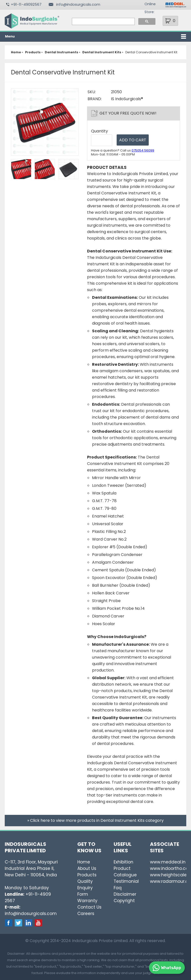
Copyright (124, 901)
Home (84, 862)
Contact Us (89, 907)
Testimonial (126, 881)
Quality (85, 881)
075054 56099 (143, 150)
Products (87, 875)
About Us (87, 868)
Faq (118, 888)
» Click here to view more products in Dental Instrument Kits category (95, 820)
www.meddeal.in (168, 862)
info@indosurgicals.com (78, 4)
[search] (103, 22)
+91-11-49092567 (26, 4)
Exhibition (123, 862)
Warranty (87, 901)
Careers (86, 914)
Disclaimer (125, 894)
